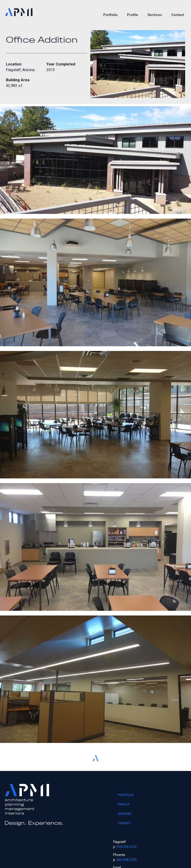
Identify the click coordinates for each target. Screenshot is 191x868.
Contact (178, 15)
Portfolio (110, 15)
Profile (133, 15)
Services (155, 15)
